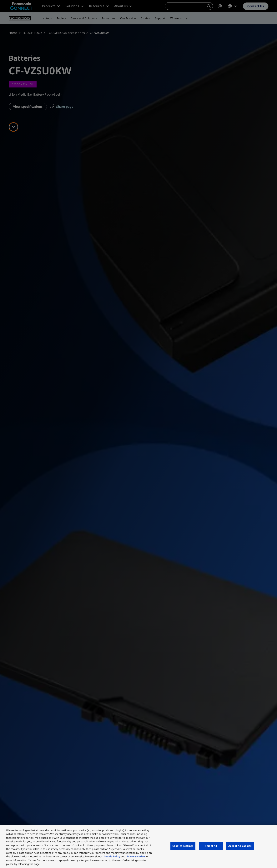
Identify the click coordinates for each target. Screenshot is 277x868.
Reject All (211, 846)
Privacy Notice (136, 856)
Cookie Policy (112, 856)
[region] (138, 846)
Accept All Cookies (240, 846)
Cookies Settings (183, 846)
